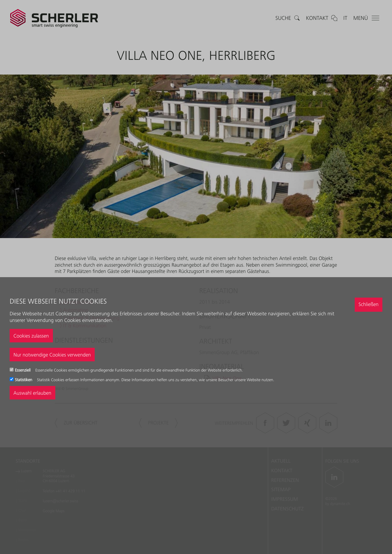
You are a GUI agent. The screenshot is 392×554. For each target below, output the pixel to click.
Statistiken (24, 380)
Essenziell (23, 370)
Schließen (368, 304)
